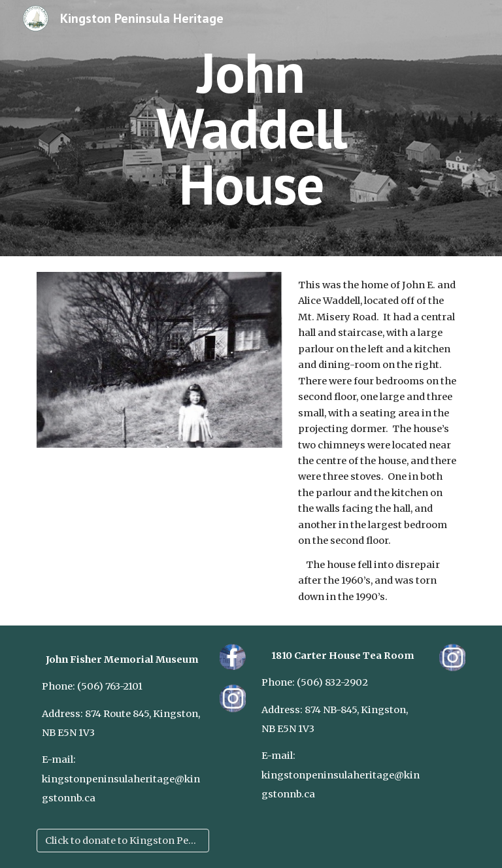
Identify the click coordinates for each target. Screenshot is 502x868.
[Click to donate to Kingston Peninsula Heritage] (123, 841)
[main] (251, 128)
